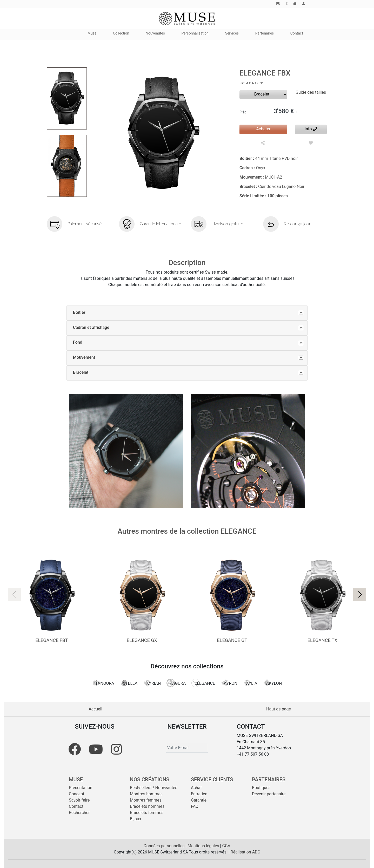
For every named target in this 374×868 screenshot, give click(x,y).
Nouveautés (166, 788)
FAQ (195, 806)
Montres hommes (146, 794)
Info (311, 129)
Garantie (199, 800)
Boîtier (79, 312)
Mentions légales (204, 846)
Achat (196, 788)
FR (278, 4)
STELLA (129, 683)
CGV (226, 846)
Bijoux (136, 819)
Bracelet (81, 372)
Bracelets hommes (147, 806)
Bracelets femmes (147, 813)
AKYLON (272, 683)
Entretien (199, 794)
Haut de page (279, 709)
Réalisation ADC (245, 852)
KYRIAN (152, 683)
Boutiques (261, 788)
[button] (360, 594)
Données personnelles (165, 846)
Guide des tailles (311, 92)
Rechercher (79, 813)
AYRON (229, 683)
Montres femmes (146, 800)
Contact (76, 806)
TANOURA (103, 683)
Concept (76, 794)
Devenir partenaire (269, 794)
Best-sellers (141, 788)
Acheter (263, 129)
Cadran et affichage (91, 327)
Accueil (95, 709)
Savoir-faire (79, 800)
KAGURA (176, 683)
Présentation (81, 788)
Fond (78, 342)
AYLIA (250, 683)
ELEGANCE (203, 683)
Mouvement (84, 357)
